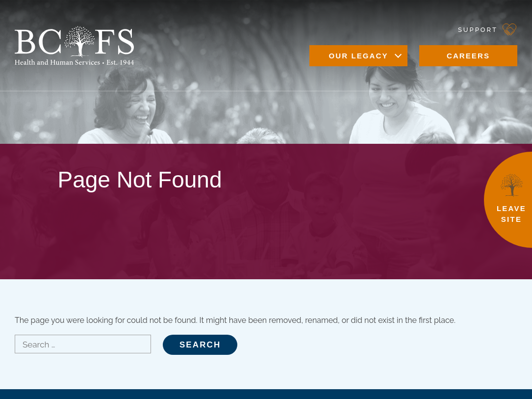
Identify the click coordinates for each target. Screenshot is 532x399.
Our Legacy (358, 56)
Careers (468, 56)
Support (478, 30)
